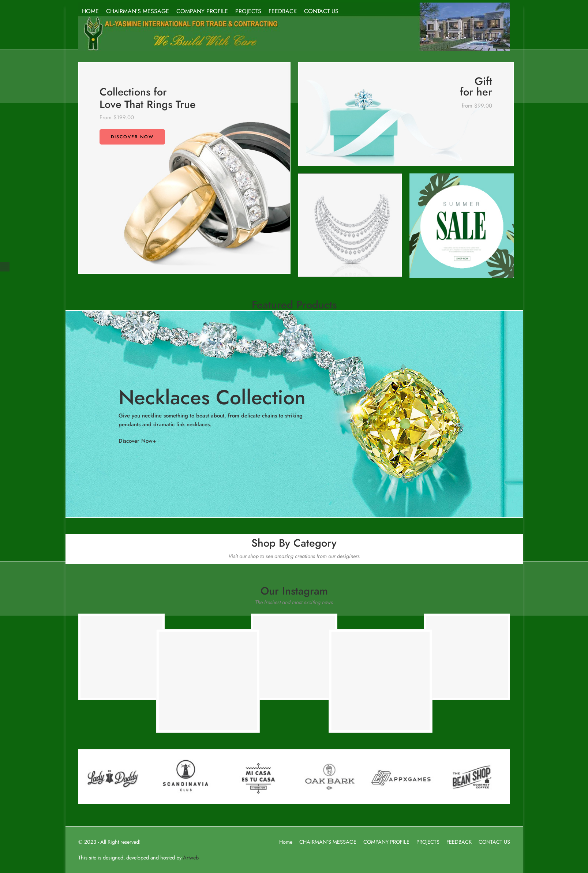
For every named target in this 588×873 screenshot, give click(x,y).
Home (286, 842)
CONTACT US (321, 11)
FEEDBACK (283, 11)
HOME (90, 11)
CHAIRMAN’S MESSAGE (138, 11)
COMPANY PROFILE (202, 11)
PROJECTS (248, 11)
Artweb (191, 857)
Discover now (132, 137)
